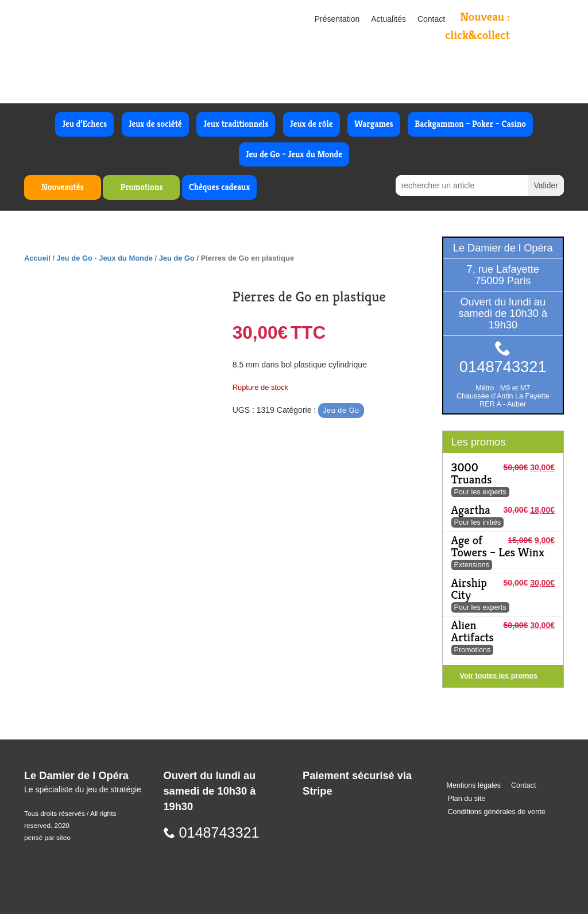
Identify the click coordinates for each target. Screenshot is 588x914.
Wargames (374, 124)
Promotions (141, 187)
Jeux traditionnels (236, 124)
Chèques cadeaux (219, 187)
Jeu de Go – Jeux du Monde (294, 154)
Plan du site (467, 799)
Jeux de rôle (312, 124)
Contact (431, 19)
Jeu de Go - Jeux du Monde (105, 258)
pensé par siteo (47, 838)
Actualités (388, 19)
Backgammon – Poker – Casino (470, 124)
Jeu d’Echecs (84, 124)
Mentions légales (474, 785)
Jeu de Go (177, 258)
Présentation (337, 19)
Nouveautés (63, 187)
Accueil (37, 258)
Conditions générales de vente (497, 812)
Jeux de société (155, 124)
